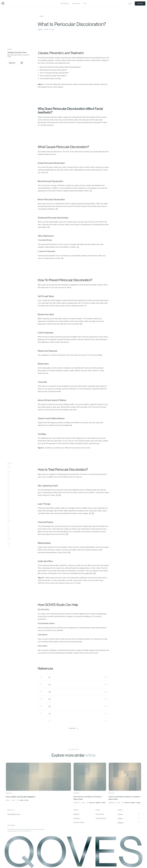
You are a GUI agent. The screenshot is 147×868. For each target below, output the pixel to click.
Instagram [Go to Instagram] (121, 823)
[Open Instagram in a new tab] (139, 823)
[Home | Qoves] (3, 3)
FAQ (85, 3)
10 (59, 495)
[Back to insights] (41, 16)
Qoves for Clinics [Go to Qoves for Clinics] (79, 822)
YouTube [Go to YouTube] (120, 819)
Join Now (140, 3)
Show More (73, 728)
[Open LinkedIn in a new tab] (139, 814)
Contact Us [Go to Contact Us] (77, 818)
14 (69, 552)
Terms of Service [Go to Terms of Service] (101, 818)
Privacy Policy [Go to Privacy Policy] (100, 814)
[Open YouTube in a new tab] (139, 819)
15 (94, 573)
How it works (76, 3)
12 (93, 513)
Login (130, 3)
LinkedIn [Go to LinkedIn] (120, 814)
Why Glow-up (65, 3)
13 (67, 534)
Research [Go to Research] (76, 814)
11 (90, 513)
